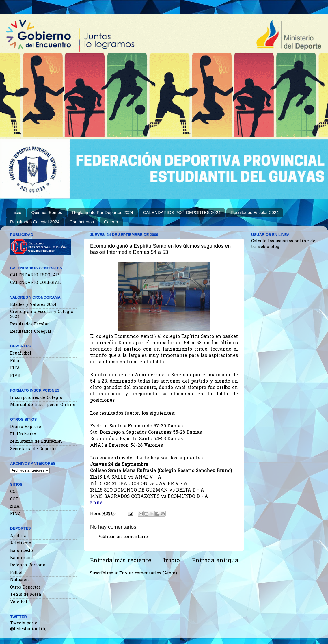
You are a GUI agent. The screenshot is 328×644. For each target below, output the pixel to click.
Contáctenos (82, 222)
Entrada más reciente (121, 561)
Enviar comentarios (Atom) (148, 573)
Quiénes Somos (47, 212)
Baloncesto (22, 551)
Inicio (16, 212)
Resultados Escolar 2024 (255, 212)
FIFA (15, 368)
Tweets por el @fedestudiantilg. (29, 626)
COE (14, 499)
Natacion (20, 580)
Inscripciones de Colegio (36, 398)
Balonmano (22, 558)
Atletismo (21, 543)
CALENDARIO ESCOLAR (35, 275)
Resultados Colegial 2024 (35, 222)
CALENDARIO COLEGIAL (35, 283)
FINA (16, 514)
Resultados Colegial (31, 332)
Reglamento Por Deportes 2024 (103, 212)
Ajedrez (18, 536)
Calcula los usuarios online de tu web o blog (283, 244)
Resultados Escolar (30, 324)
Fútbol (16, 573)
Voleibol (19, 602)
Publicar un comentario (123, 537)
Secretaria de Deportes (34, 449)
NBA (15, 507)
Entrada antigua (215, 561)
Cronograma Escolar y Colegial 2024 (43, 314)
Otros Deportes (25, 588)
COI (14, 492)
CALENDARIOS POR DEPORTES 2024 (182, 212)
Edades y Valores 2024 (33, 305)
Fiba (15, 361)
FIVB (15, 376)
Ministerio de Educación (36, 442)
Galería (111, 222)
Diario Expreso (26, 427)
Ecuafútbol (21, 354)
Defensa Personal (29, 565)
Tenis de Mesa (26, 595)
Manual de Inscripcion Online (43, 405)
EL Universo (23, 434)
